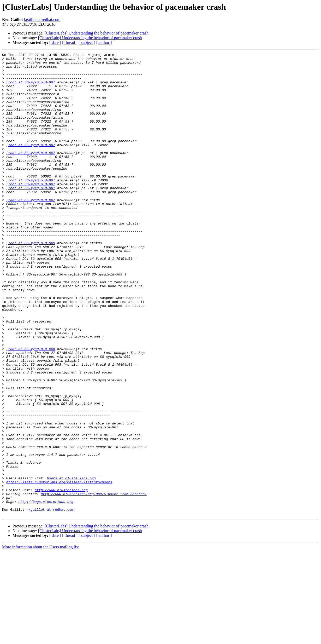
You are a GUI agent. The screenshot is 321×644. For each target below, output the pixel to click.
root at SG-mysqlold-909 (31, 281)
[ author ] (104, 42)
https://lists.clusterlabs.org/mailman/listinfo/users (59, 568)
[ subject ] (87, 42)
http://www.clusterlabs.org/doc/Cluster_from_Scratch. (94, 582)
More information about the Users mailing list (40, 639)
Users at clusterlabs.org (71, 563)
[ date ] (55, 42)
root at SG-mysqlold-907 (31, 88)
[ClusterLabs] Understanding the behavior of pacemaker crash (97, 33)
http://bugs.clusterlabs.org (46, 592)
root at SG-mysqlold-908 (31, 408)
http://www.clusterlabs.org (61, 578)
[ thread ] (70, 42)
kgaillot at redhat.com (42, 19)
